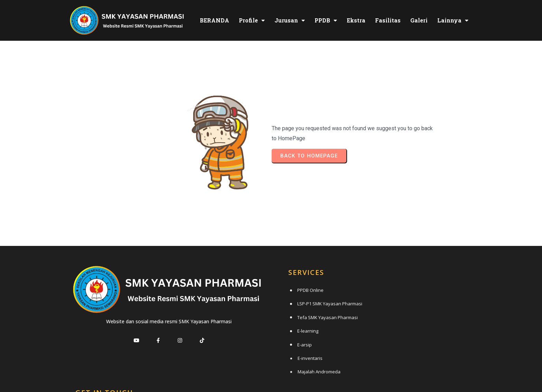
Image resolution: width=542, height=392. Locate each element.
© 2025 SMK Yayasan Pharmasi (271, 373)
